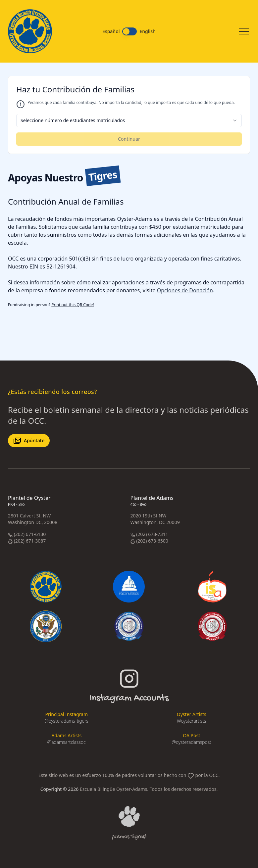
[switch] (129, 31)
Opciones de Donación (185, 290)
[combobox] (129, 121)
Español (111, 31)
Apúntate (29, 441)
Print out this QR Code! (73, 305)
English (147, 31)
